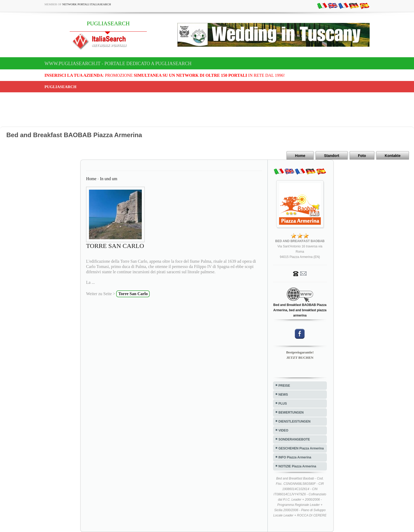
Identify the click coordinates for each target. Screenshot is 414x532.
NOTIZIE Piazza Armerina (297, 466)
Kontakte (393, 156)
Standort (332, 156)
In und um (109, 179)
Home (300, 156)
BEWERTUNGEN (291, 413)
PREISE (284, 386)
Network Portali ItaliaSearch (87, 4)
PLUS (283, 404)
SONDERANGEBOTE (294, 439)
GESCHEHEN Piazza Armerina (301, 448)
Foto (362, 156)
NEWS (283, 395)
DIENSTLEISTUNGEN (295, 421)
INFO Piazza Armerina (295, 457)
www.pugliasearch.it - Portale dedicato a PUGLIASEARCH (118, 64)
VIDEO (283, 430)
